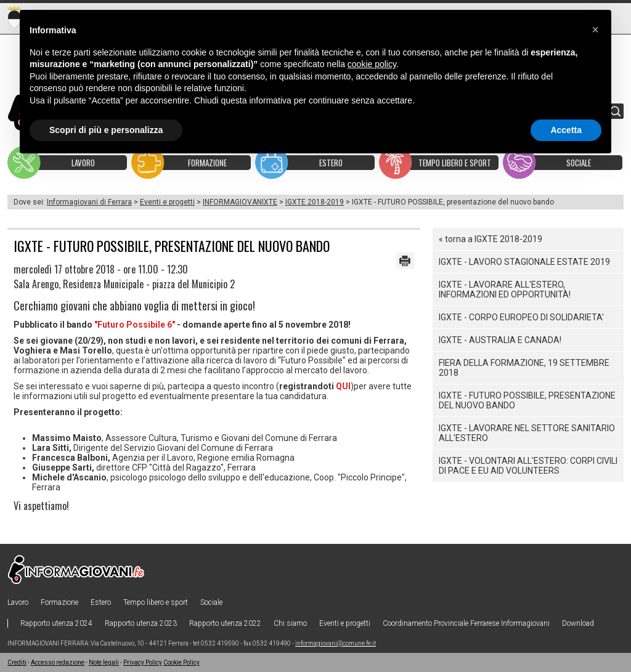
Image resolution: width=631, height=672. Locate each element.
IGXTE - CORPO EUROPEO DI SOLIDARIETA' (521, 317)
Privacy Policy (143, 662)
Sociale (211, 602)
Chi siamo (290, 623)
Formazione (59, 602)
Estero (101, 602)
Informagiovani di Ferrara (89, 202)
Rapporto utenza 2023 (141, 623)
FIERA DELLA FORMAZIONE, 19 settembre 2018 (524, 368)
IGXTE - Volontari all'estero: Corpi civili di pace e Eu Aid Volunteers (528, 466)
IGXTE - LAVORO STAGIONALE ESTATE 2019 (524, 262)
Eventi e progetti (167, 202)
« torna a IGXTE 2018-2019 (491, 239)
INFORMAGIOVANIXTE (240, 202)
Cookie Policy (181, 662)
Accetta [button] (566, 130)
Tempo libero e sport (156, 602)
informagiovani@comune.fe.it (336, 643)
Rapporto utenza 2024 (56, 623)
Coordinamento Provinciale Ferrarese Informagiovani (466, 623)
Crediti (17, 662)
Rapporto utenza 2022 (225, 623)
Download (578, 623)
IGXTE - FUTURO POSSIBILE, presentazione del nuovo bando (527, 400)
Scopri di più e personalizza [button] (106, 130)
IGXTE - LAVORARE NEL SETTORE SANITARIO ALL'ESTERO (527, 433)
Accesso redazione (58, 662)
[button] (595, 30)
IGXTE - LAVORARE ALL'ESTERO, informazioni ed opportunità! (505, 289)
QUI (343, 386)
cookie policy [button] (372, 64)
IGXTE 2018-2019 (315, 202)
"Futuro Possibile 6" (135, 325)
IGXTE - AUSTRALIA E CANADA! (500, 340)
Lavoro (18, 602)
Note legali (104, 662)
